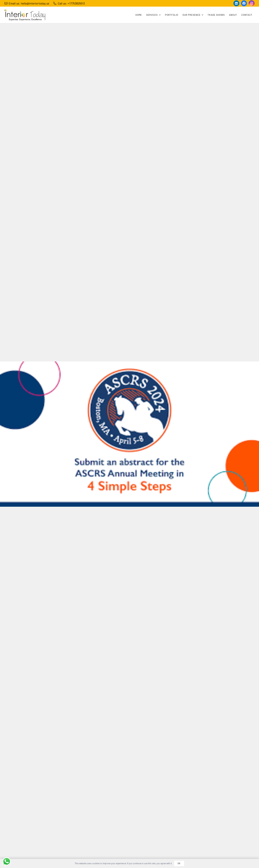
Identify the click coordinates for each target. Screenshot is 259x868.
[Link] (25, 15)
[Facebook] (244, 3)
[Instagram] (252, 3)
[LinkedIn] (236, 3)
